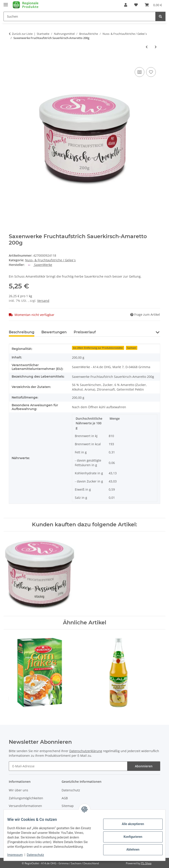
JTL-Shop (146, 863)
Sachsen (132, 348)
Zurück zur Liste (22, 34)
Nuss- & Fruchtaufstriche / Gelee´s (50, 260)
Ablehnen (129, 847)
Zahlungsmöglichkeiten (26, 798)
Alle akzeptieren (129, 822)
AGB (65, 798)
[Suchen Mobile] (80, 16)
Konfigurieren (129, 835)
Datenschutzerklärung (86, 751)
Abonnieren (144, 766)
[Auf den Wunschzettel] (151, 72)
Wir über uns (18, 790)
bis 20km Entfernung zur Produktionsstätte (98, 348)
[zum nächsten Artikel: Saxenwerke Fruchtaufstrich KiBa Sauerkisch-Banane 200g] (156, 47)
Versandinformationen (25, 806)
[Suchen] (160, 16)
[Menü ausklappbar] (6, 3)
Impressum (18, 855)
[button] (126, 5)
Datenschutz (39, 855)
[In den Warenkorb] (12, 61)
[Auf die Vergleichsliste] (140, 72)
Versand (43, 301)
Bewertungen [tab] (54, 332)
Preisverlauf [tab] (85, 332)
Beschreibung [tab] (22, 332)
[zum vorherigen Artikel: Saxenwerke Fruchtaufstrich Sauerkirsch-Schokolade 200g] (147, 47)
